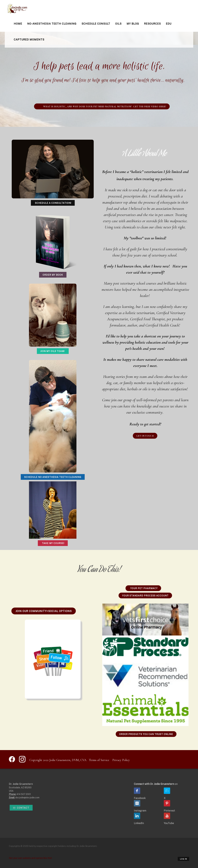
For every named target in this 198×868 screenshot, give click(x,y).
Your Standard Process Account (145, 596)
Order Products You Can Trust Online (146, 734)
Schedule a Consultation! (53, 203)
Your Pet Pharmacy (143, 588)
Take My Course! (53, 543)
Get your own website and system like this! (30, 858)
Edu (169, 24)
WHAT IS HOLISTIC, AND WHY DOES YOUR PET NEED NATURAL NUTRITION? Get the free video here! (102, 107)
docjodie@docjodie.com (27, 798)
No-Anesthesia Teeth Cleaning (52, 24)
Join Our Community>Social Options (44, 611)
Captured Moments (29, 40)
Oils (118, 24)
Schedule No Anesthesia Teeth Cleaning (53, 477)
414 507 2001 (24, 794)
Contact (21, 808)
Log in (183, 859)
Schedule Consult (96, 24)
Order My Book (53, 275)
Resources (152, 24)
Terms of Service (99, 760)
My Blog (133, 24)
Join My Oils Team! (53, 351)
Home (18, 24)
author (132, 325)
